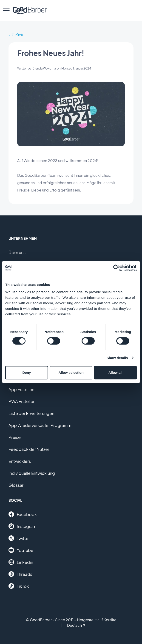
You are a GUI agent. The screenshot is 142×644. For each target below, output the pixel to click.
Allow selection (71, 373)
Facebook (23, 514)
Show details (117, 358)
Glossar (16, 485)
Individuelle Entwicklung (32, 473)
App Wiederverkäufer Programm (40, 425)
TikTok (19, 586)
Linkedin (21, 562)
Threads (20, 574)
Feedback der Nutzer (29, 449)
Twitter (19, 538)
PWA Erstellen (22, 401)
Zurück (17, 35)
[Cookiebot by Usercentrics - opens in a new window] (117, 268)
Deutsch (76, 625)
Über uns (17, 252)
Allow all (115, 373)
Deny (27, 373)
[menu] (6, 10)
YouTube (21, 550)
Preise (15, 437)
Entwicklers (20, 461)
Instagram (22, 526)
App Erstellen (21, 389)
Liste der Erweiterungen (31, 413)
